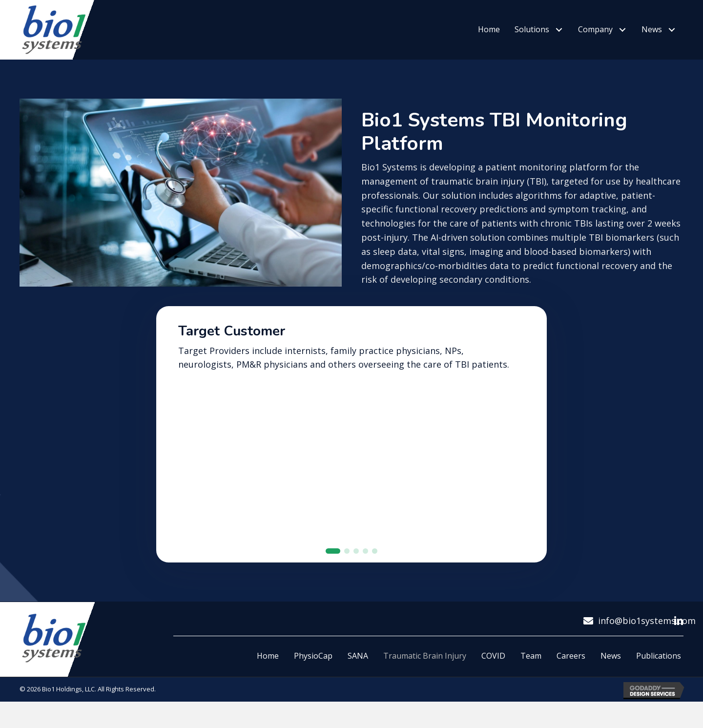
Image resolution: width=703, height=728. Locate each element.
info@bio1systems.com (647, 631)
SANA (358, 666)
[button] (559, 30)
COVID (493, 666)
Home (268, 666)
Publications (659, 666)
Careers (571, 666)
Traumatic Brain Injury (425, 666)
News (611, 666)
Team (531, 666)
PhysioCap (313, 666)
